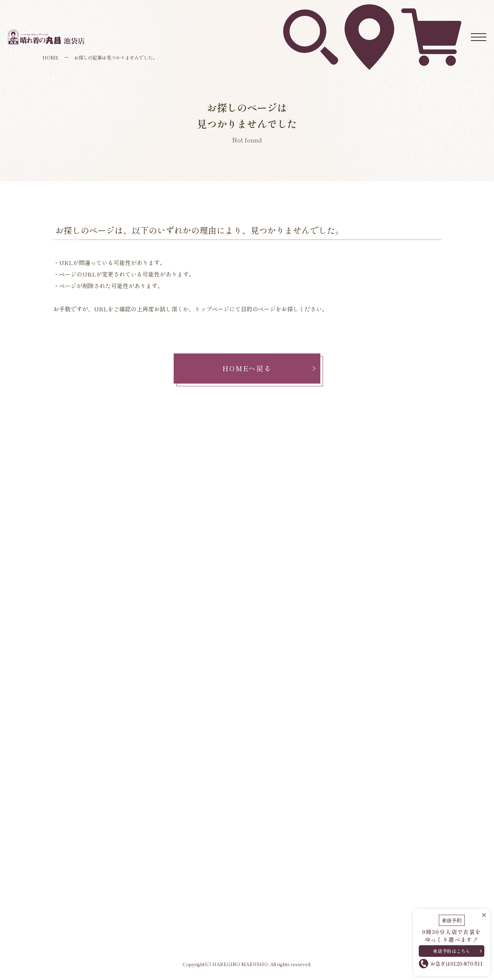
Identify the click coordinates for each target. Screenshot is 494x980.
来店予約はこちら (452, 949)
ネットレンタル (431, 11)
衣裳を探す (311, 12)
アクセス (370, 11)
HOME (51, 57)
